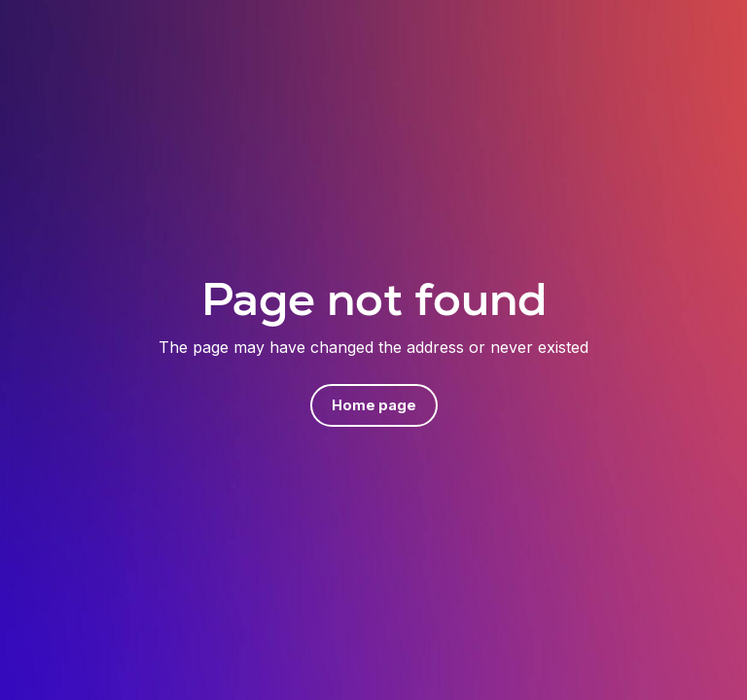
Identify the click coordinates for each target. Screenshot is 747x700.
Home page (374, 405)
